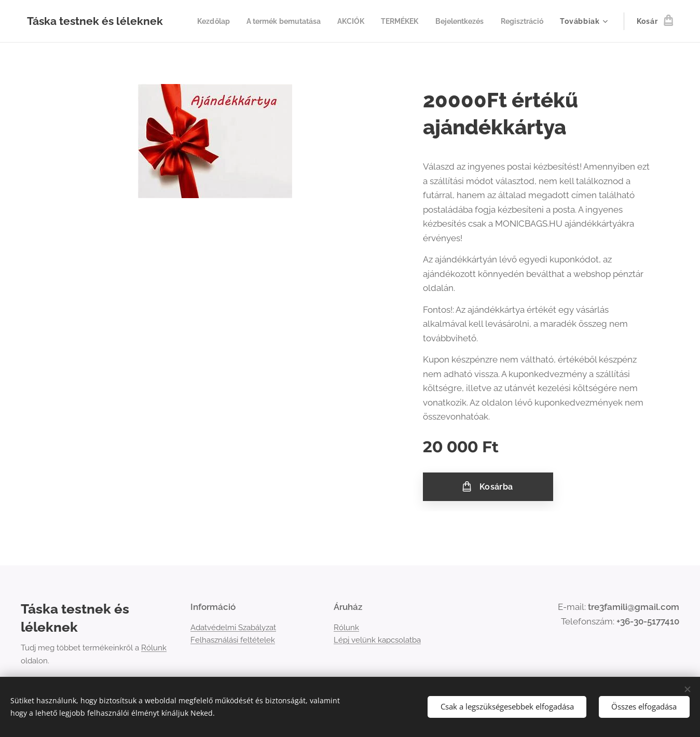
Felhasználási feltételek (233, 640)
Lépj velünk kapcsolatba (377, 640)
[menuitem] (260, 21)
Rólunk (154, 648)
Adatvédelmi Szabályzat (233, 628)
